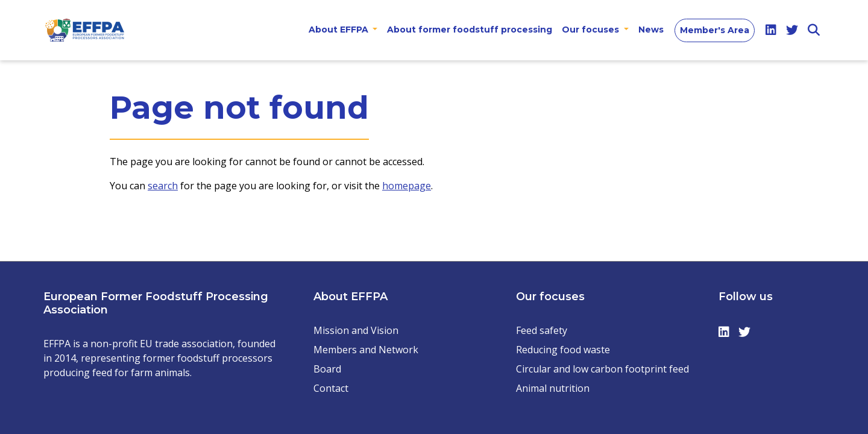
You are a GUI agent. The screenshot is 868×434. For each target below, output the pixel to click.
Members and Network (366, 350)
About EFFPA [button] (340, 30)
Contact (331, 388)
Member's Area (715, 30)
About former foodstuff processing (470, 30)
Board (327, 369)
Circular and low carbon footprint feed (602, 369)
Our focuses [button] (592, 30)
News (651, 30)
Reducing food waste (563, 350)
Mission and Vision (356, 330)
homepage (407, 186)
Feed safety (542, 330)
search (163, 186)
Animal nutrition (553, 388)
